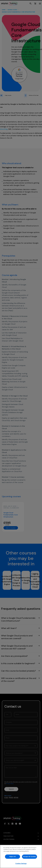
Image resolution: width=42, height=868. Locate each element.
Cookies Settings (21, 864)
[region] (21, 856)
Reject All (12, 857)
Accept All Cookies (30, 857)
